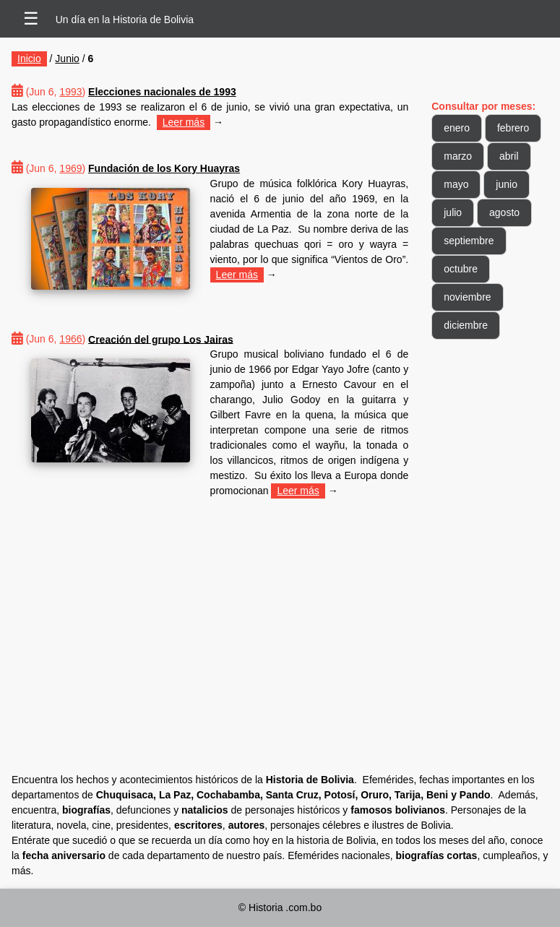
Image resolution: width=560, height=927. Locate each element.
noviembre (467, 297)
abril (509, 156)
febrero (513, 128)
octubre (461, 269)
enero (457, 128)
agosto (504, 212)
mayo (456, 184)
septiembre (469, 241)
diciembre (466, 325)
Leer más (184, 122)
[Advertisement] (210, 615)
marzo (458, 156)
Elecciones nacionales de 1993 (162, 92)
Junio (67, 59)
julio (453, 212)
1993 (70, 92)
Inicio (29, 59)
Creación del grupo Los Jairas (161, 339)
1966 (70, 339)
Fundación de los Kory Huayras (164, 168)
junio (507, 184)
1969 (70, 168)
